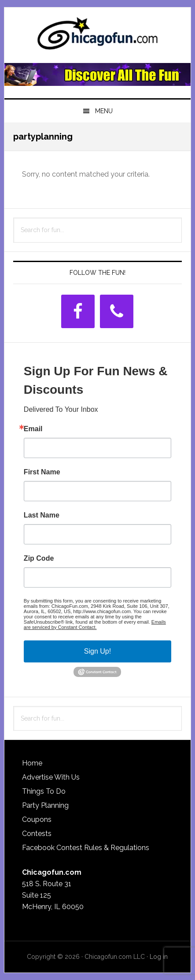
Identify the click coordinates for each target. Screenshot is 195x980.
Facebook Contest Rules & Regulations (86, 848)
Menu (104, 111)
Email (33, 429)
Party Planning (45, 805)
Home (32, 763)
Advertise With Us (51, 777)
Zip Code (39, 558)
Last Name (42, 515)
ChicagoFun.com (97, 36)
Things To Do (44, 791)
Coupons (37, 819)
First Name (42, 472)
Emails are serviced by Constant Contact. (95, 625)
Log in (159, 957)
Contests (37, 834)
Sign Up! (97, 651)
